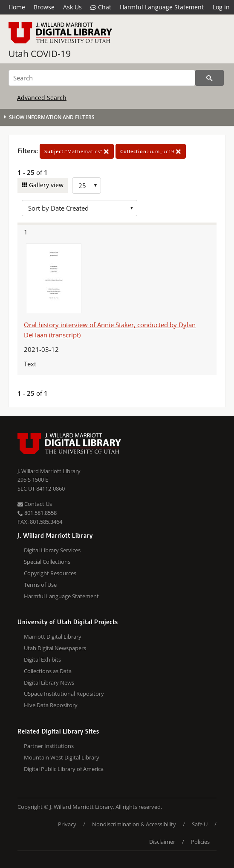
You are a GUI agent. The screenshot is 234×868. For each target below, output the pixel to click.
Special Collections (47, 562)
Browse (44, 7)
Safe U (200, 824)
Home (17, 7)
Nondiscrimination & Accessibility (134, 824)
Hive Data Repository (51, 705)
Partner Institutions (49, 746)
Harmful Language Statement (162, 7)
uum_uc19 (151, 151)
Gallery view (45, 185)
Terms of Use (40, 585)
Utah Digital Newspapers (55, 648)
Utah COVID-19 (40, 54)
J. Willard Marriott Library (49, 471)
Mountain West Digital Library (62, 757)
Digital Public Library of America (64, 769)
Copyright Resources (50, 573)
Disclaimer (162, 842)
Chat (101, 7)
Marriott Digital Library (53, 637)
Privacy (67, 824)
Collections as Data (48, 671)
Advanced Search (42, 98)
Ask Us (72, 7)
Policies (200, 842)
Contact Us (35, 504)
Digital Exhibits (42, 660)
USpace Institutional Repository (64, 694)
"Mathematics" (77, 151)
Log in (221, 7)
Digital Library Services (52, 550)
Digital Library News (49, 682)
